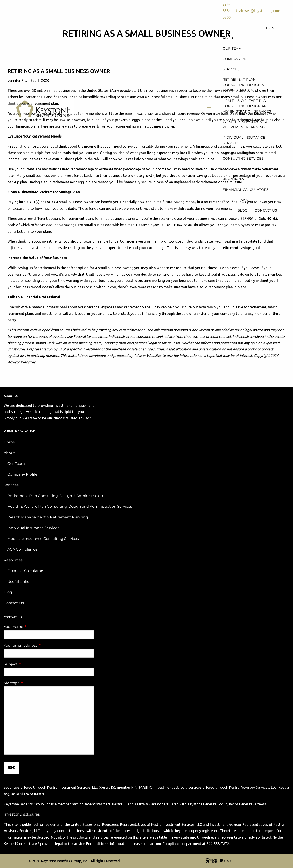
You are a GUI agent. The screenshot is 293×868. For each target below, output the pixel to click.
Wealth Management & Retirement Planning (48, 517)
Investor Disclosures (22, 814)
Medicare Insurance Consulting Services (43, 539)
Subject (29, 664)
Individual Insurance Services (33, 528)
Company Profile (22, 474)
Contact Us (14, 603)
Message (30, 683)
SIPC (148, 787)
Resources (13, 560)
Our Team (16, 464)
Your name (32, 627)
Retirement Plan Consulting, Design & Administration (55, 496)
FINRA (137, 787)
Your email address (39, 645)
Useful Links (18, 582)
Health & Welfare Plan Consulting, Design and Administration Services (70, 506)
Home (9, 442)
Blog (8, 592)
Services (11, 485)
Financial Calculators (26, 571)
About (9, 453)
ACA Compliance (22, 549)
